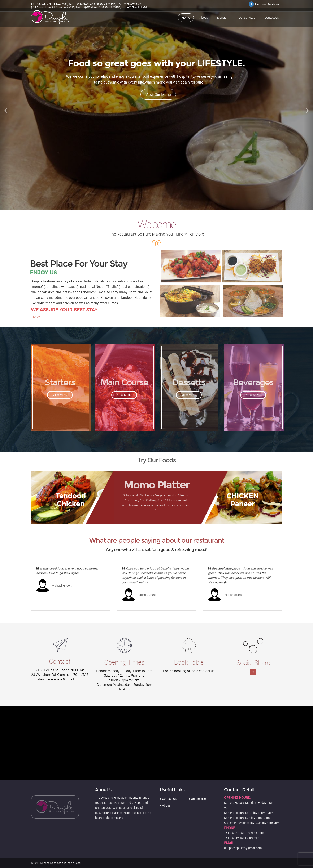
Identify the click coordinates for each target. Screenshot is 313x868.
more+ (36, 316)
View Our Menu (158, 94)
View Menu (60, 395)
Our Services (247, 17)
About (204, 17)
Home (186, 17)
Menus (222, 17)
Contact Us (272, 17)
